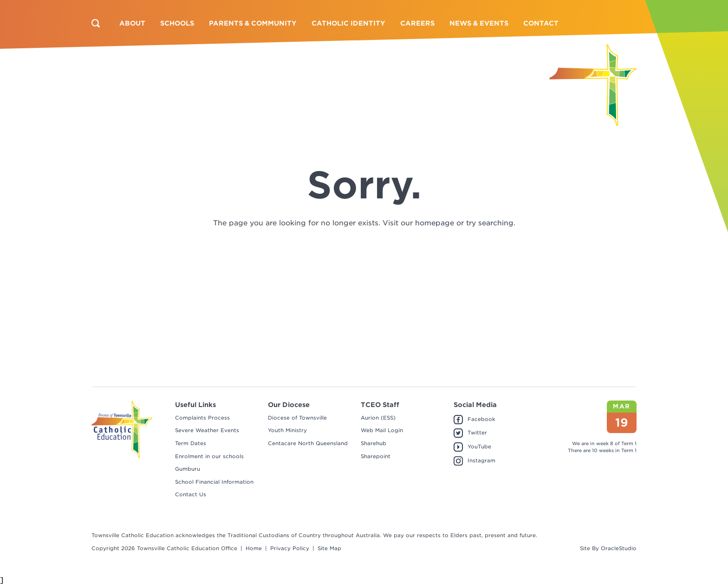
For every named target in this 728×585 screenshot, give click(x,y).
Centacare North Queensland (308, 443)
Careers (417, 23)
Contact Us (191, 494)
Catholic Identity (348, 23)
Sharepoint (376, 456)
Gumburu (188, 469)
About (132, 23)
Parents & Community (253, 23)
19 (622, 423)
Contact (541, 23)
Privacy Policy (290, 548)
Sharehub (374, 443)
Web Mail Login (382, 430)
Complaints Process (202, 418)
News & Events (479, 23)
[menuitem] (132, 23)
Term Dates (191, 443)
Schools (177, 23)
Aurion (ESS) (378, 418)
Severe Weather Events (207, 430)
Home (254, 548)
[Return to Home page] (593, 85)
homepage (435, 223)
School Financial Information (214, 482)
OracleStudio (619, 548)
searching (496, 223)
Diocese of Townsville (297, 418)
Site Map (329, 548)
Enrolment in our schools (209, 456)
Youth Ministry (287, 430)
